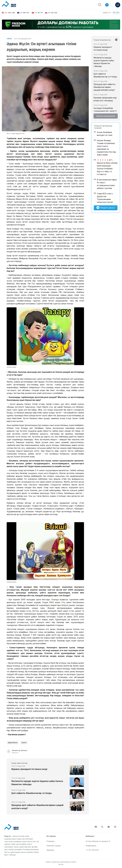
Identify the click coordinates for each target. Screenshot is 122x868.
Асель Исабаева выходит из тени (105, 134)
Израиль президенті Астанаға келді (103, 48)
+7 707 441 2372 (92, 850)
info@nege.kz (91, 846)
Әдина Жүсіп (13, 743)
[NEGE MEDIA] (9, 4)
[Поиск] (100, 5)
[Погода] (116, 13)
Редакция (51, 841)
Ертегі (24, 743)
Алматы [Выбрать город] (107, 13)
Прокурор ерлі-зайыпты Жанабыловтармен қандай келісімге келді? (104, 87)
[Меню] (118, 5)
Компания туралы (54, 846)
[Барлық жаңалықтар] (116, 40)
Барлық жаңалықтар (106, 116)
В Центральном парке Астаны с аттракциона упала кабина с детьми (107, 184)
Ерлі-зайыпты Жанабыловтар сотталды (105, 75)
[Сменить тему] (108, 5)
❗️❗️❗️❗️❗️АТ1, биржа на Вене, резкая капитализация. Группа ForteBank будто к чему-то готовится (107, 167)
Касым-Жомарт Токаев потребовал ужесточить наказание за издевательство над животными (106, 148)
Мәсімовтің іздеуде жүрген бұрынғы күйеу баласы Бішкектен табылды (104, 62)
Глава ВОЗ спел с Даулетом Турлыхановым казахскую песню (105, 198)
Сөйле (9, 39)
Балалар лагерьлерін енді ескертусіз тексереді (105, 99)
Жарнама (50, 850)
